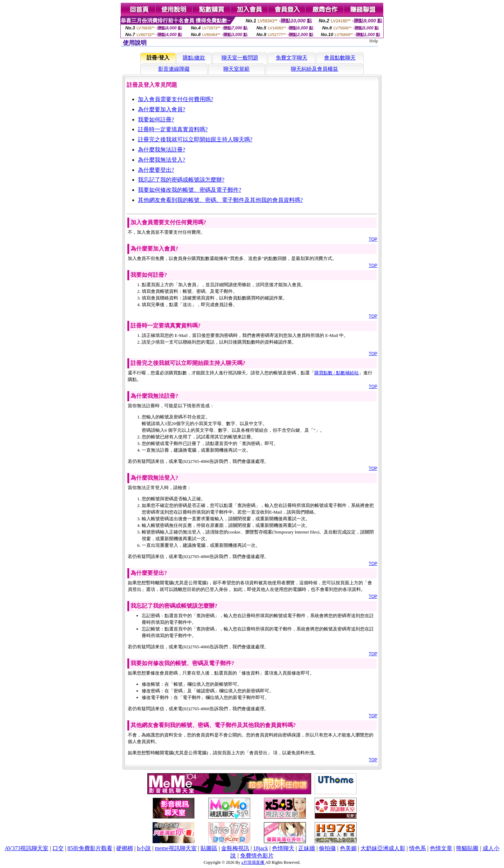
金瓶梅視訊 (235, 848)
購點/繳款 (194, 58)
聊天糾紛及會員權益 (314, 69)
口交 (58, 848)
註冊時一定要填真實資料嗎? (173, 129)
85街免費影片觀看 (90, 848)
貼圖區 (209, 848)
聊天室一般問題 (240, 58)
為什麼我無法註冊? (162, 150)
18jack (261, 848)
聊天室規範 (236, 69)
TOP (373, 239)
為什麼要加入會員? (162, 109)
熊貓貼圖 (467, 848)
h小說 (144, 848)
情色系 (418, 848)
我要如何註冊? (156, 119)
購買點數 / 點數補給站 (337, 373)
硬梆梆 (125, 848)
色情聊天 (283, 848)
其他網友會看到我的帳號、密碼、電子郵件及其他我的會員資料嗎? (220, 200)
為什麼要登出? (156, 170)
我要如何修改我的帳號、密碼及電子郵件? (190, 190)
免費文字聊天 (292, 58)
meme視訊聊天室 (176, 848)
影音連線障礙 (174, 69)
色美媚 (348, 848)
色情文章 (441, 848)
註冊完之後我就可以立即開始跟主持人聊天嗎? (195, 139)
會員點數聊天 (340, 58)
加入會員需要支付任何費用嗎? (176, 99)
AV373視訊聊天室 (26, 848)
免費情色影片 (257, 856)
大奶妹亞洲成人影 (383, 848)
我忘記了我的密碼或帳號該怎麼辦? (181, 180)
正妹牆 (307, 848)
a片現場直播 (253, 862)
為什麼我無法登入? (162, 160)
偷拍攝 (327, 848)
